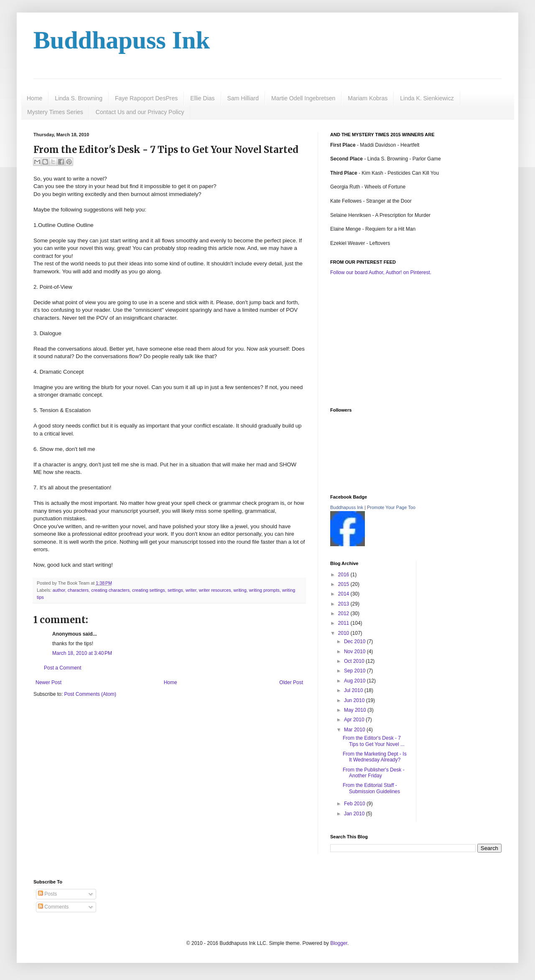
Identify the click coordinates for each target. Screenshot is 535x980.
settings (175, 590)
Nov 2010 (355, 652)
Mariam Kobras (368, 98)
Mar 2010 (355, 730)
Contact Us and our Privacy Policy (140, 112)
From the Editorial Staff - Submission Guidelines (371, 788)
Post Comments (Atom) (90, 694)
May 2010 (356, 710)
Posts (47, 894)
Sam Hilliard (243, 98)
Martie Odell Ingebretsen (303, 98)
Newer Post (48, 682)
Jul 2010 (354, 690)
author (59, 590)
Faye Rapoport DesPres (146, 98)
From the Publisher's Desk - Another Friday (374, 773)
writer (191, 590)
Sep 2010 (355, 671)
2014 (344, 594)
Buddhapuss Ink (122, 40)
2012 (344, 613)
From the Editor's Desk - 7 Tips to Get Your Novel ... (374, 741)
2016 (344, 575)
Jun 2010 (355, 700)
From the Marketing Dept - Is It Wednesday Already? (375, 757)
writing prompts (264, 590)
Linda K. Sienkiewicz (427, 98)
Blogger (339, 943)
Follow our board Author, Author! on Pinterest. (381, 272)
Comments (53, 907)
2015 (344, 584)
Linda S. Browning (79, 98)
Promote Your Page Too (391, 507)
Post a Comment (62, 668)
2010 (344, 633)
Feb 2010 (355, 804)
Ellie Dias (202, 98)
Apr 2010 (355, 720)
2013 (344, 604)
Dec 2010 (355, 641)
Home (34, 98)
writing (240, 590)
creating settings (149, 590)
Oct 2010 (355, 661)
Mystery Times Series (55, 112)
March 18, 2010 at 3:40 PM (82, 653)
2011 (344, 623)
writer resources (215, 590)
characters (78, 590)
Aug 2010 (355, 681)
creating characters (110, 590)
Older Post (291, 682)
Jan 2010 (355, 814)
